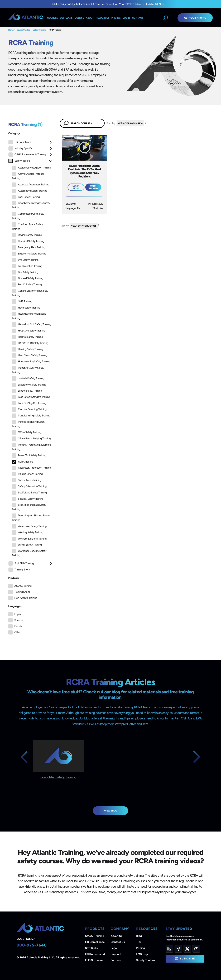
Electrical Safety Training (28, 241)
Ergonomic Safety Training (29, 254)
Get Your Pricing (195, 18)
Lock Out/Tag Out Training (29, 403)
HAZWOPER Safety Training (30, 343)
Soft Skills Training (21, 563)
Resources (103, 18)
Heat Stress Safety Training (29, 355)
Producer (14, 578)
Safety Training (39, 30)
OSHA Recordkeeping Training (31, 439)
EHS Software (94, 960)
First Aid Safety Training (28, 278)
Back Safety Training (26, 197)
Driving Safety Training (27, 235)
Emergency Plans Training (29, 248)
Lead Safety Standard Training (31, 397)
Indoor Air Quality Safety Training (28, 370)
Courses (52, 18)
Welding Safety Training (28, 533)
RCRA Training (55, 30)
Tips (139, 942)
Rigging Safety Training (27, 474)
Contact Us (118, 942)
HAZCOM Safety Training (29, 331)
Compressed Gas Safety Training (28, 216)
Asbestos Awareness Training (31, 185)
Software (66, 18)
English (18, 614)
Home (11, 30)
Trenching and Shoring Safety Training (31, 518)
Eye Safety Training (25, 260)
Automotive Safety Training (30, 191)
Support (116, 954)
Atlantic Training (23, 586)
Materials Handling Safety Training (29, 424)
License (79, 18)
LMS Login (143, 954)
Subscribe (185, 959)
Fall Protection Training (27, 266)
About (90, 18)
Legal (114, 948)
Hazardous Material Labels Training (29, 316)
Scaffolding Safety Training (29, 493)
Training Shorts (19, 570)
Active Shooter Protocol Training (28, 176)
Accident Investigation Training (31, 168)
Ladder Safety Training (27, 391)
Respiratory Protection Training (31, 468)
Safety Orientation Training (29, 486)
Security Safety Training (28, 499)
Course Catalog (23, 30)
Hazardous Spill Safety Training (31, 325)
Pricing (141, 948)
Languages (15, 606)
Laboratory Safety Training (29, 385)
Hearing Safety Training (27, 349)
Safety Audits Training (27, 480)
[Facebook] (178, 949)
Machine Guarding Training (29, 409)
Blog (139, 936)
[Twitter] (187, 949)
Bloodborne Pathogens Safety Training (31, 205)
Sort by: (111, 123)
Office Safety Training (27, 432)
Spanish (19, 620)
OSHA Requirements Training (27, 155)
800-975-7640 (32, 945)
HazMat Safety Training (27, 337)
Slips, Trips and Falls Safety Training (29, 507)
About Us (117, 936)
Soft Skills (91, 948)
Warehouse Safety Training (29, 526)
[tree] (31, 357)
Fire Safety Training (25, 272)
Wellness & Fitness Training (29, 539)
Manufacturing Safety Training (31, 416)
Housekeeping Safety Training (31, 362)
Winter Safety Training (27, 545)
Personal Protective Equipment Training (31, 447)
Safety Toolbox (146, 960)
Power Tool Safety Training (29, 456)
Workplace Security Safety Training (29, 553)
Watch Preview (93, 187)
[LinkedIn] (169, 949)
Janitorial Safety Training (28, 379)
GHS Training (22, 302)
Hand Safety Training (26, 308)
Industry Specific (20, 148)
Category (14, 133)
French (18, 626)
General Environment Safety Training (30, 293)
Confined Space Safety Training (27, 226)
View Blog (111, 811)
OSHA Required (95, 954)
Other (17, 632)
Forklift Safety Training (27, 285)
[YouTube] (196, 949)
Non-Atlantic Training (26, 598)
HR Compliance (20, 142)
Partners (116, 960)
